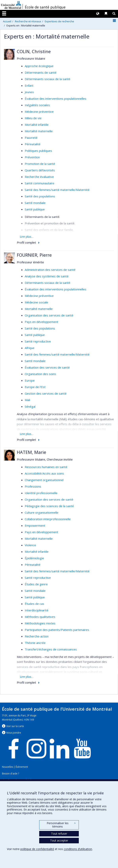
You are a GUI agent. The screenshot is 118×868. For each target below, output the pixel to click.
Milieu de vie (33, 118)
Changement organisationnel (44, 480)
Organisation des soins (40, 374)
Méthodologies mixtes (40, 623)
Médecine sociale (36, 302)
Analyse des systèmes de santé (47, 276)
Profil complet (26, 242)
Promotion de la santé (40, 164)
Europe (30, 380)
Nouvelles (8, 767)
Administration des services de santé (50, 270)
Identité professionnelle (41, 493)
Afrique (30, 348)
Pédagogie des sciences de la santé (49, 506)
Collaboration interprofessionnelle (48, 519)
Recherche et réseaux (28, 21)
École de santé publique (45, 7)
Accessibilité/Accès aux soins (44, 473)
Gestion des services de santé (46, 393)
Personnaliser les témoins (61, 825)
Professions (33, 486)
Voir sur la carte (15, 726)
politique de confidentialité (37, 849)
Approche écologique (39, 66)
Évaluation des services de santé (47, 367)
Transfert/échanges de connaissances (51, 649)
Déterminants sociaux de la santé (48, 79)
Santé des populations (40, 196)
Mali (27, 400)
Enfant (29, 85)
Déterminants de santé (41, 72)
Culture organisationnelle (42, 512)
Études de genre (36, 584)
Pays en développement (41, 322)
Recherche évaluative (39, 177)
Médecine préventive (39, 112)
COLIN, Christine (34, 51)
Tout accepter (59, 840)
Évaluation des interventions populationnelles (56, 99)
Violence (30, 545)
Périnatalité (33, 144)
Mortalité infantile (37, 125)
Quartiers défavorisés (40, 170)
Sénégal (30, 406)
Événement (22, 767)
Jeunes (29, 92)
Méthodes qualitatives (40, 617)
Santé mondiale (35, 203)
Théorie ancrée (35, 643)
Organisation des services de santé (49, 315)
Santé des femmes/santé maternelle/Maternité (57, 190)
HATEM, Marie (31, 452)
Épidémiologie (34, 558)
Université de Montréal (11, 5)
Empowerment (35, 525)
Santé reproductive (38, 341)
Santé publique (35, 209)
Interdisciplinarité (37, 610)
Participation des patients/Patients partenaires (57, 630)
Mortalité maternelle (39, 131)
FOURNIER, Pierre (34, 255)
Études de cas (34, 604)
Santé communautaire (39, 183)
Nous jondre (14, 733)
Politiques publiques (38, 151)
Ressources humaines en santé (46, 467)
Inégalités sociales (37, 105)
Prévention (32, 157)
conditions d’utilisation (78, 849)
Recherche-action (37, 636)
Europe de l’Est (35, 387)
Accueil (7, 21)
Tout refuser (59, 834)
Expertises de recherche (59, 21)
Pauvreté (31, 138)
